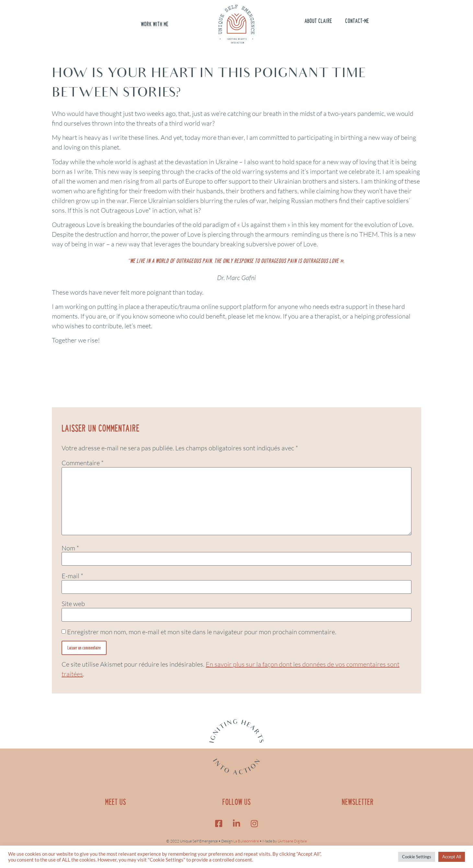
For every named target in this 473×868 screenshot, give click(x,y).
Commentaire (83, 463)
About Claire (318, 21)
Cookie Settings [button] (417, 857)
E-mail (72, 576)
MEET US (115, 802)
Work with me (155, 24)
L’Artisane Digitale (292, 841)
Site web (73, 604)
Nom (70, 548)
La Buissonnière (246, 841)
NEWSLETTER (358, 802)
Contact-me (357, 21)
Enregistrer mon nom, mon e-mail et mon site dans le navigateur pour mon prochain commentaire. (202, 632)
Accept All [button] (452, 857)
